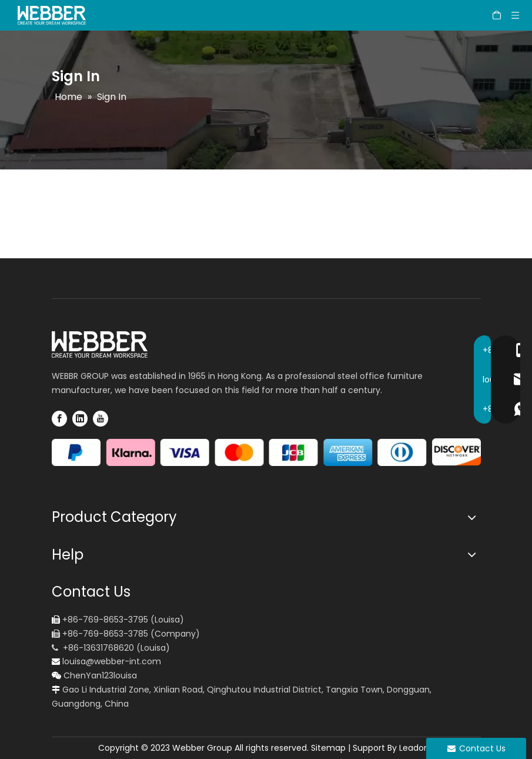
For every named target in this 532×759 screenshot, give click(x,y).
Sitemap (328, 748)
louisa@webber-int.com (112, 661)
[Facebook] (59, 418)
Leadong (417, 748)
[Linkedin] (80, 418)
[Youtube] (101, 418)
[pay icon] (266, 452)
